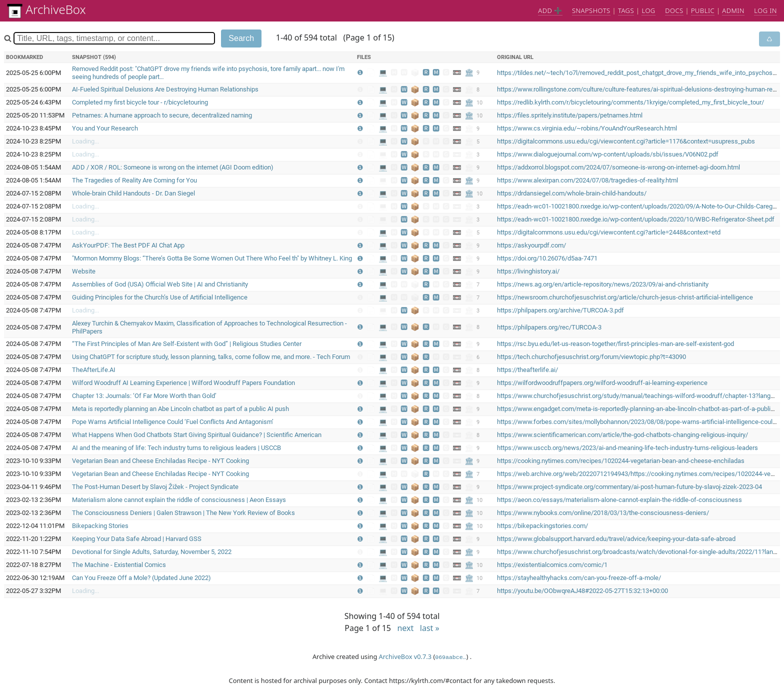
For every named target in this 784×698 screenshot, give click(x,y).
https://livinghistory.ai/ (528, 271)
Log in (765, 10)
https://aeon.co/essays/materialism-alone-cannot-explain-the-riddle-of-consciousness (619, 500)
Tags (626, 10)
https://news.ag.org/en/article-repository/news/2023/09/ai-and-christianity (603, 284)
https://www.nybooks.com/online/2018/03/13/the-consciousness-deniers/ (603, 513)
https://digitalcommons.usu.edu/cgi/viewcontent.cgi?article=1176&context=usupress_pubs (626, 141)
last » (430, 628)
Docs (674, 10)
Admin (733, 10)
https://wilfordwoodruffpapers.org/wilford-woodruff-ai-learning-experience (602, 383)
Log (648, 10)
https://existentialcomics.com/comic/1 (552, 565)
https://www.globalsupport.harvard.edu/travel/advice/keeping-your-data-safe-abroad (616, 539)
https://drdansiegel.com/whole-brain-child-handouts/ (572, 193)
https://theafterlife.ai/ (527, 370)
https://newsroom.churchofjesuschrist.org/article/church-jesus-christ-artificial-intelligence (625, 297)
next (406, 628)
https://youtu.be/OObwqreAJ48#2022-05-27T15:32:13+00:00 (582, 591)
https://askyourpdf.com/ (531, 245)
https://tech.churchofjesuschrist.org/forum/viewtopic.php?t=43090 (591, 357)
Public (703, 10)
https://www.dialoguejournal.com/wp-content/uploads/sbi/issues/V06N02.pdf (608, 154)
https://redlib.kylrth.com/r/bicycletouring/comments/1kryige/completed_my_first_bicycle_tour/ (630, 102)
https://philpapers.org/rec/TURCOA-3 (549, 327)
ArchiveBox (46, 9)
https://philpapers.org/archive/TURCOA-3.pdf (560, 310)
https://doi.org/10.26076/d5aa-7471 (547, 258)
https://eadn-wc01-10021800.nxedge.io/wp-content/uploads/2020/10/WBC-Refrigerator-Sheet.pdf (636, 219)
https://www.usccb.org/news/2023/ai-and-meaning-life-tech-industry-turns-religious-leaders (627, 448)
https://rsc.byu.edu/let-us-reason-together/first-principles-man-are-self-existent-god (615, 344)
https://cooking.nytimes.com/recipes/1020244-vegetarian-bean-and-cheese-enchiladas (621, 461)
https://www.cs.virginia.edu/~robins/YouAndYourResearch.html (587, 128)
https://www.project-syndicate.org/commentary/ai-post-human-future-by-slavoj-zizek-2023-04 (629, 487)
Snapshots (591, 10)
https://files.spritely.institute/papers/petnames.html (570, 115)
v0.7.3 (423, 656)
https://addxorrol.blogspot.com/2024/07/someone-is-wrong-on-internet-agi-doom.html (618, 167)
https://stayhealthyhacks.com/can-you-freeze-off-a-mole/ (579, 578)
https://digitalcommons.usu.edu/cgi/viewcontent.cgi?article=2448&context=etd (609, 232)
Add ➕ (550, 10)
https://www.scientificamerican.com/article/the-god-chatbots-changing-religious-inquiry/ (622, 435)
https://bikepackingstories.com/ (542, 526)
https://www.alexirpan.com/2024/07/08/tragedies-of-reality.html (587, 180)
